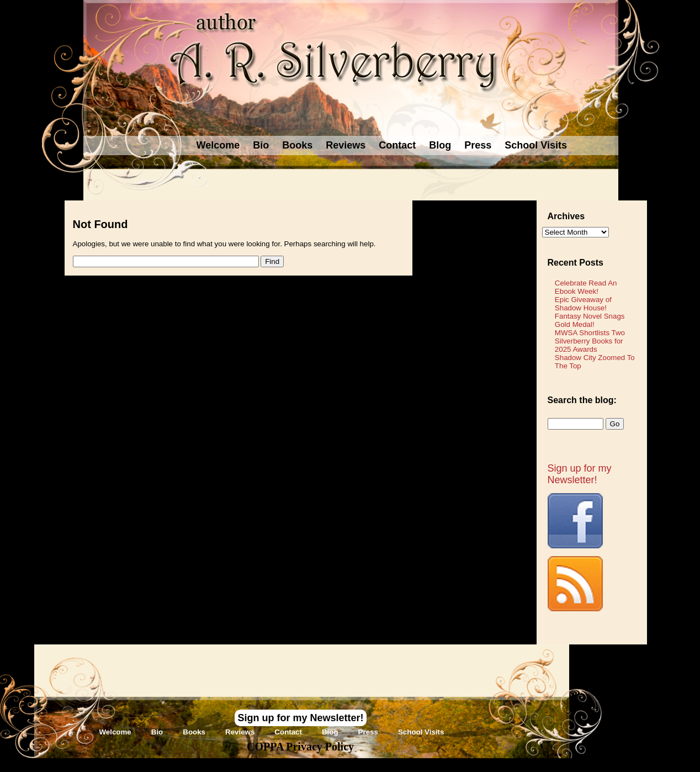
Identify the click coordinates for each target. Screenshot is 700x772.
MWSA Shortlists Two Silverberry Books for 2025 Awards (590, 341)
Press (478, 145)
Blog (440, 145)
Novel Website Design (433, 765)
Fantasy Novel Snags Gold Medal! (590, 320)
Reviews (346, 145)
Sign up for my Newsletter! (580, 474)
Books (297, 145)
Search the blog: (582, 400)
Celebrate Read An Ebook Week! (586, 287)
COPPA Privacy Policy (300, 747)
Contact (397, 145)
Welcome (218, 145)
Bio (261, 145)
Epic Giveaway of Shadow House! (583, 304)
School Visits (536, 145)
